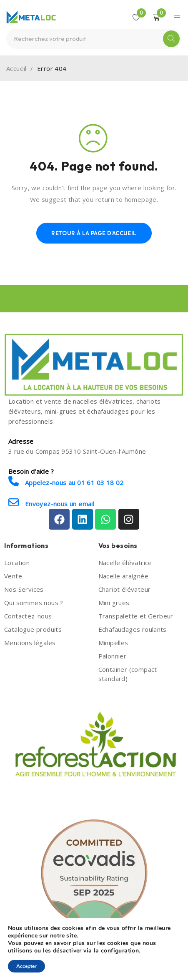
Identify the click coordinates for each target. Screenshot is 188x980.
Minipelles (113, 643)
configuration (120, 951)
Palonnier (113, 656)
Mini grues (114, 603)
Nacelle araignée (123, 576)
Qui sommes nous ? (34, 603)
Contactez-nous (28, 616)
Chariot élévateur (125, 589)
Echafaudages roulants (133, 629)
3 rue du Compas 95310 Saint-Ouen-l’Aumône (77, 451)
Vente (13, 576)
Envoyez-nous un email (51, 503)
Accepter (26, 966)
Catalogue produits (33, 629)
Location (17, 563)
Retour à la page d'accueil (94, 233)
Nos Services (24, 589)
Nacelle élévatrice (125, 563)
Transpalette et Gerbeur (136, 616)
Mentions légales (30, 643)
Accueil (16, 68)
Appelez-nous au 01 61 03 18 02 (66, 481)
